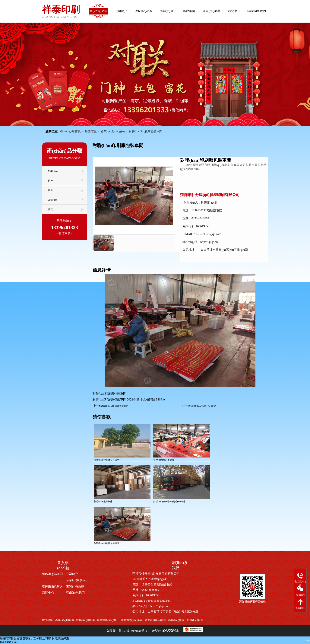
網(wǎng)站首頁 (98, 14)
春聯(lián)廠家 (176, 620)
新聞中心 (234, 11)
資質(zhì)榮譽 (211, 11)
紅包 (50, 190)
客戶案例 (189, 11)
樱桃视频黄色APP (9, 642)
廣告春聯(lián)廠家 (155, 620)
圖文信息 (91, 131)
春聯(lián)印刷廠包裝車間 (115, 406)
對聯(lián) (53, 171)
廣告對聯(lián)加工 (108, 620)
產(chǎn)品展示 (144, 14)
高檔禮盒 (53, 200)
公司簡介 (121, 11)
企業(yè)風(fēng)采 (166, 14)
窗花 (50, 209)
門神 (50, 181)
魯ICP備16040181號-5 (133, 631)
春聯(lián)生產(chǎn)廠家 (204, 406)
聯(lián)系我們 (257, 11)
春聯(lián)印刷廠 (65, 620)
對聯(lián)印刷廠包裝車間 (146, 131)
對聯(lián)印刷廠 (86, 620)
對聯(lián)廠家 (195, 620)
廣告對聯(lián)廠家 (131, 620)
